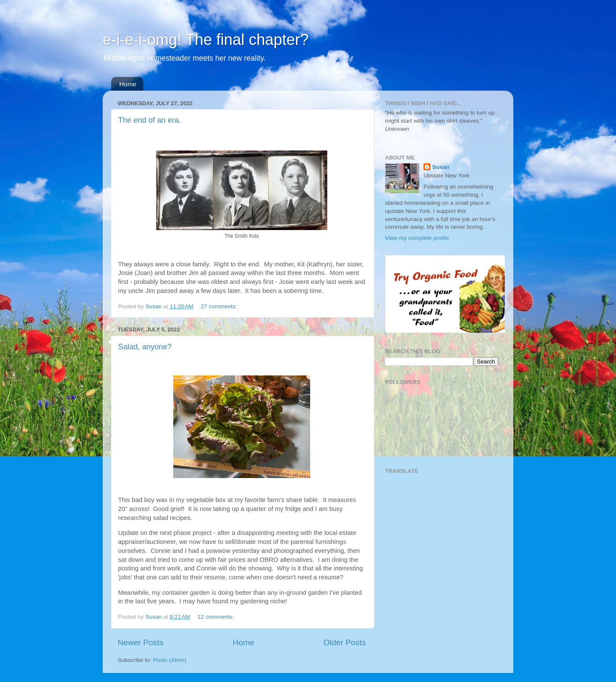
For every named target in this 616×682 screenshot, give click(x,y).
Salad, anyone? (145, 347)
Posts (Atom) (170, 660)
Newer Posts (141, 642)
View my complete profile (417, 238)
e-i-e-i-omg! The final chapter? (206, 40)
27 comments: (220, 306)
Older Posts (345, 642)
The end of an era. (150, 120)
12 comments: (217, 617)
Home (128, 84)
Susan (441, 167)
